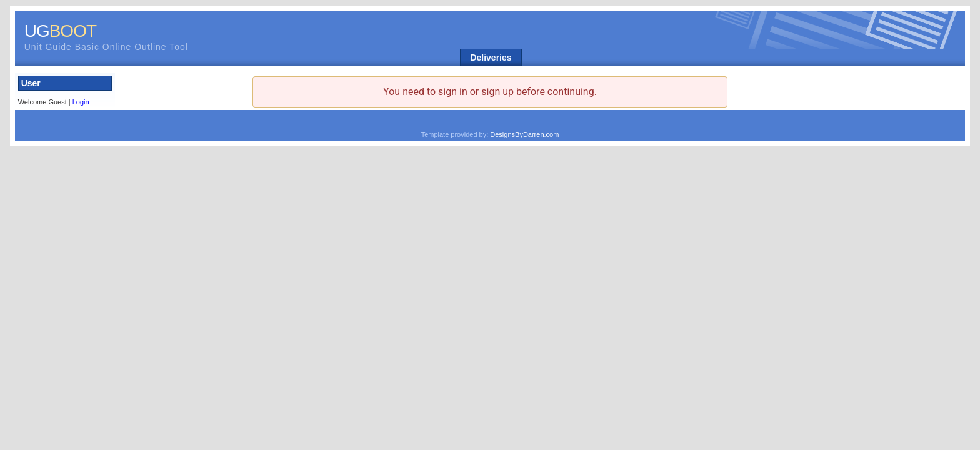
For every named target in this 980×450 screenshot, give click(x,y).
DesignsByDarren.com (524, 134)
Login (81, 102)
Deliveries (491, 57)
